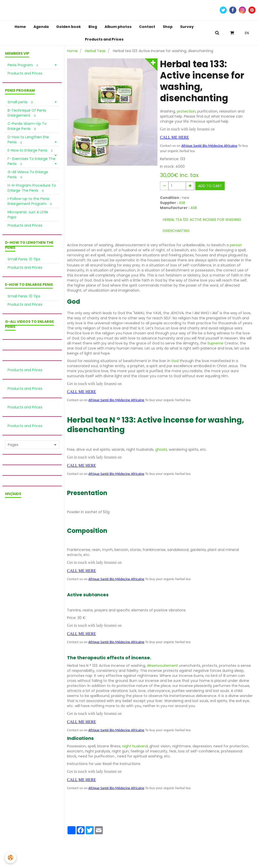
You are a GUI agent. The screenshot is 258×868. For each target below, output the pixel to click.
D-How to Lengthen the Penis (28, 140)
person (236, 245)
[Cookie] (11, 858)
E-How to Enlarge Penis (31, 150)
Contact (147, 27)
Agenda (41, 27)
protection (186, 111)
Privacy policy (58, 848)
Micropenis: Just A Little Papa (28, 215)
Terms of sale (32, 848)
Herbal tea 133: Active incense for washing (202, 220)
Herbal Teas (95, 51)
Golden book (69, 27)
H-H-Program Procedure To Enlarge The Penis (32, 188)
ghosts (161, 449)
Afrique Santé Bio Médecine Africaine (209, 146)
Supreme (216, 343)
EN (247, 33)
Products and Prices (104, 39)
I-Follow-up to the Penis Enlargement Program (30, 201)
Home (20, 27)
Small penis (21, 102)
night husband (135, 746)
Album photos (118, 27)
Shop (168, 27)
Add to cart (210, 186)
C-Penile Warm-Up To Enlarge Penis (27, 126)
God (175, 361)
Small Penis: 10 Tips (24, 259)
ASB (182, 203)
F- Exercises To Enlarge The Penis (31, 161)
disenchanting (176, 231)
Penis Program (24, 65)
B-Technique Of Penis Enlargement (27, 113)
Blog (93, 27)
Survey (187, 27)
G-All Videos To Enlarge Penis (28, 175)
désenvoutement (163, 666)
